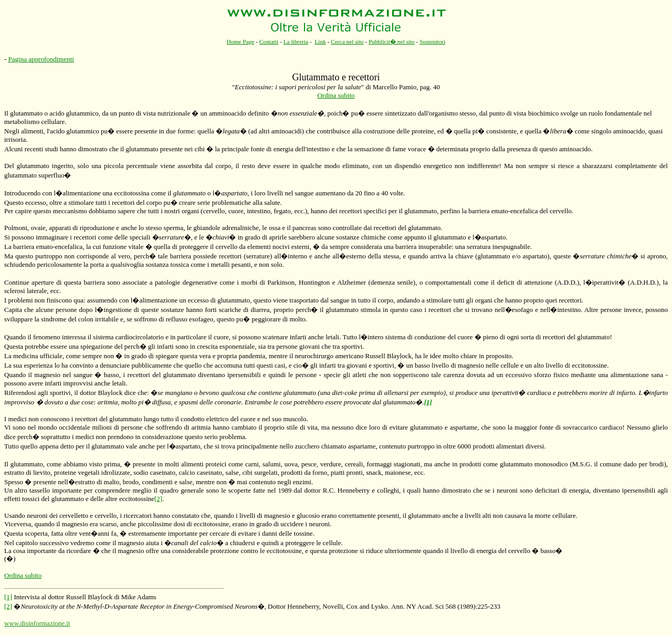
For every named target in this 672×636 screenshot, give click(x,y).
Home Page (241, 41)
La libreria (296, 41)
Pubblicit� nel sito (392, 41)
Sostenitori (432, 41)
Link (320, 41)
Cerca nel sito (347, 41)
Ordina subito (336, 95)
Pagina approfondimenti (41, 59)
